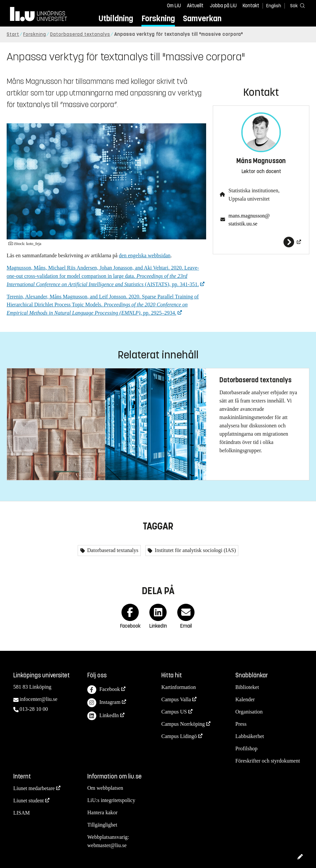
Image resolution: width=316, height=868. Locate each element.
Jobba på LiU (223, 6)
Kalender (245, 699)
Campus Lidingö (179, 736)
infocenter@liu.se (39, 699)
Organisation (249, 712)
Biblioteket (247, 687)
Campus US (174, 712)
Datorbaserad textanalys (80, 34)
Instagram (104, 703)
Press (241, 724)
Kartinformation (179, 687)
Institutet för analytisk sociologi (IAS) (195, 550)
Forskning (158, 18)
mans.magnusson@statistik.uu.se (249, 220)
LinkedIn (103, 716)
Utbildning (116, 18)
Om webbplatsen (105, 788)
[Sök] (296, 5)
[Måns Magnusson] (261, 242)
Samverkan (202, 18)
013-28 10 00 (34, 709)
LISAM (22, 813)
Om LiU (174, 6)
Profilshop (246, 748)
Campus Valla (176, 699)
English (274, 6)
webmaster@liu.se (107, 845)
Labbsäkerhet (250, 736)
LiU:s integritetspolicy (111, 800)
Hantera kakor (102, 812)
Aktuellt (195, 6)
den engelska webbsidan (145, 255)
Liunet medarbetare (34, 788)
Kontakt (251, 6)
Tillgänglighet (102, 825)
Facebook (104, 690)
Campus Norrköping (183, 724)
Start (13, 34)
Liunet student (29, 801)
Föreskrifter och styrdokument (268, 761)
